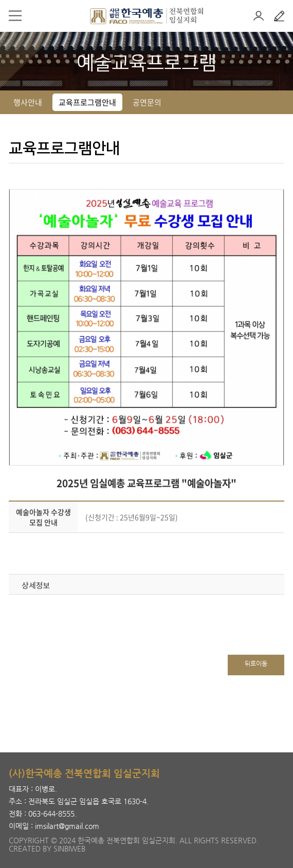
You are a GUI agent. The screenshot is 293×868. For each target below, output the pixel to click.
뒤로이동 (256, 663)
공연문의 (147, 102)
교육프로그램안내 (87, 102)
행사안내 (28, 102)
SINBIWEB (69, 848)
